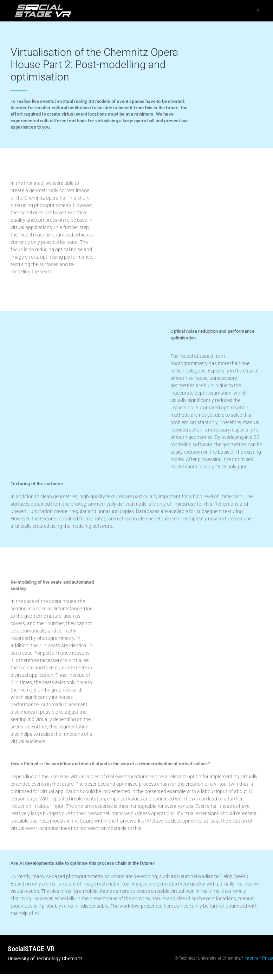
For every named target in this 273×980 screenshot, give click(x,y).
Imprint (251, 958)
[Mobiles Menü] (258, 11)
